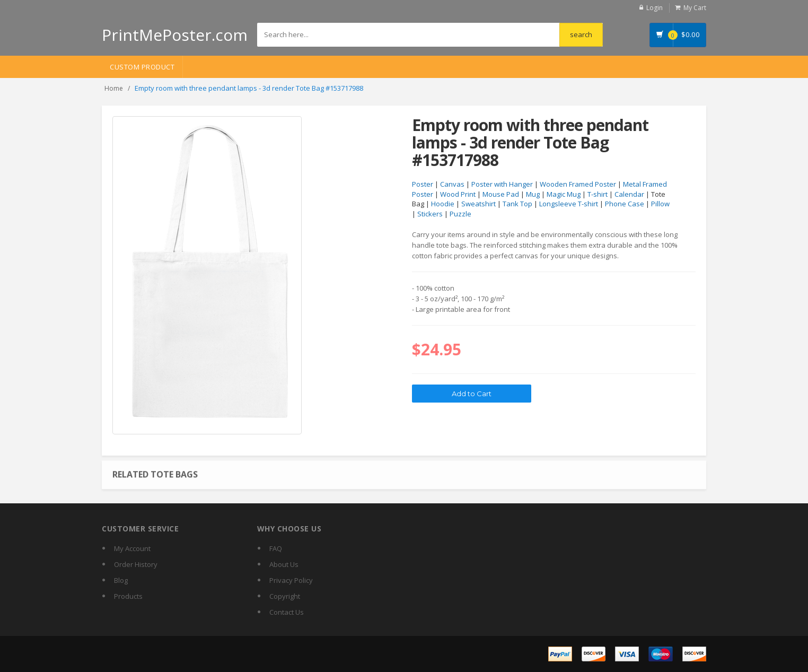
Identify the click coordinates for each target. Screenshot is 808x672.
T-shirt (598, 194)
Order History (136, 564)
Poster (423, 184)
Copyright (285, 596)
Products (128, 596)
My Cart (695, 8)
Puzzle (460, 214)
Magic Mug (564, 194)
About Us (284, 564)
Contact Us (287, 612)
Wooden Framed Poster (578, 184)
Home (114, 88)
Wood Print (458, 194)
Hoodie (443, 204)
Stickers (430, 214)
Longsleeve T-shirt (569, 204)
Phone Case (625, 204)
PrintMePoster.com (175, 35)
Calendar (629, 194)
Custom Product (142, 67)
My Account (132, 548)
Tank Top (517, 204)
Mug (533, 194)
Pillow (660, 204)
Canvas (452, 184)
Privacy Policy (291, 580)
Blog (121, 580)
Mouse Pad (501, 194)
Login (655, 8)
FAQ (276, 548)
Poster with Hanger (502, 184)
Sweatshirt (478, 204)
